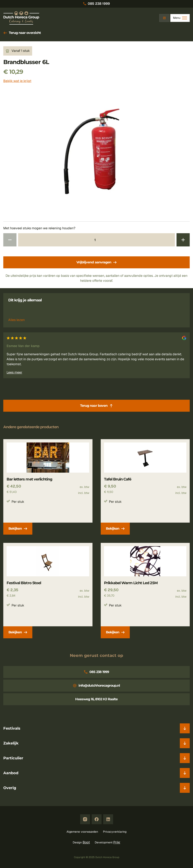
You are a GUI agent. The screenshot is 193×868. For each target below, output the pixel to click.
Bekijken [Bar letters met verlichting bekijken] (18, 529)
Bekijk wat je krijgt (17, 81)
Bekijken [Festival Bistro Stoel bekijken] (18, 632)
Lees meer (14, 372)
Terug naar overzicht (22, 33)
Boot (86, 842)
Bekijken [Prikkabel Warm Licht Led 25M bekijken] (115, 632)
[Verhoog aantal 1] (183, 240)
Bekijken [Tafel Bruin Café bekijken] (115, 529)
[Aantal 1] (96, 240)
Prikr (117, 842)
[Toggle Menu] (180, 18)
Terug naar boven (96, 406)
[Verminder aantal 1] (10, 240)
